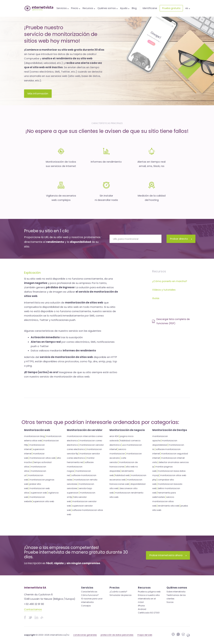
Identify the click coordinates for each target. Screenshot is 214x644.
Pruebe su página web (149, 592)
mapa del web (145, 635)
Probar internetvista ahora (168, 555)
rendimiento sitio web (169, 506)
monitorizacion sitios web (42, 458)
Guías (156, 298)
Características (89, 592)
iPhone (141, 606)
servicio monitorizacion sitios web (163, 501)
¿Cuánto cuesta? (118, 592)
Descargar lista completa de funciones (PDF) (171, 321)
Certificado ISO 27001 (149, 613)
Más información (38, 93)
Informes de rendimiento (106, 162)
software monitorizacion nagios (80, 467)
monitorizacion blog (34, 436)
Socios (170, 602)
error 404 (114, 436)
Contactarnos (33, 609)
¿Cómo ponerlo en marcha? (170, 281)
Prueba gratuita (171, 8)
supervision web (39, 493)
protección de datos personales (117, 635)
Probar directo (181, 239)
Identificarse (150, 8)
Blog (134, 8)
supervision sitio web (43, 501)
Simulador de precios (121, 595)
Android (142, 609)
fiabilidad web (122, 475)
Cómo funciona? (90, 595)
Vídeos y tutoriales (164, 290)
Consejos (86, 606)
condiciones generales (85, 635)
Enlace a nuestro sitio (149, 595)
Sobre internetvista (176, 592)
